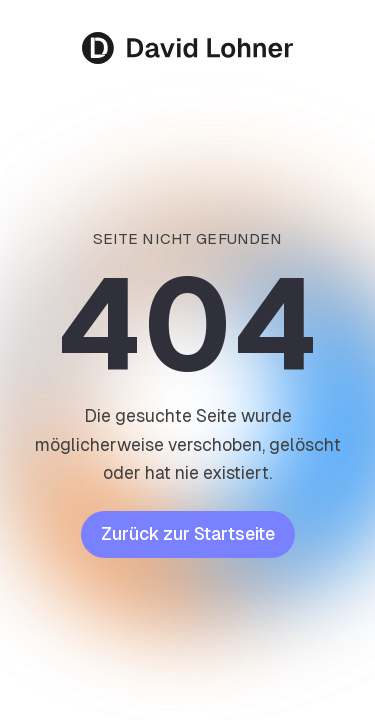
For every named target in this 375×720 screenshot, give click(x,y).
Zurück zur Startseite (188, 534)
